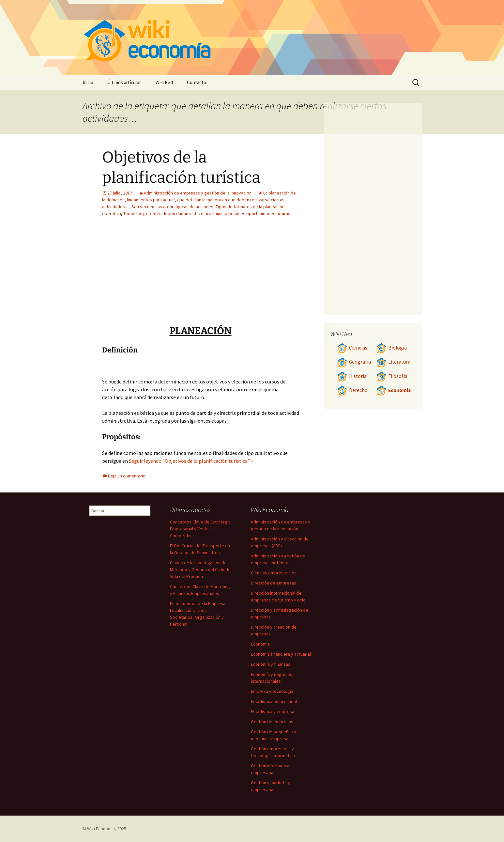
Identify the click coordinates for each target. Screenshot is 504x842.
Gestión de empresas (272, 722)
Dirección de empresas (274, 583)
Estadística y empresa (273, 711)
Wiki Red (164, 82)
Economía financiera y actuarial (281, 654)
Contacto (197, 82)
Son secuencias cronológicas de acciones (172, 207)
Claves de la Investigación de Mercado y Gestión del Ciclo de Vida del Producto (200, 569)
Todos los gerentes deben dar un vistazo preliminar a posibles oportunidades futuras (207, 213)
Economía (393, 390)
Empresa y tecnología (272, 691)
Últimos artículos (124, 82)
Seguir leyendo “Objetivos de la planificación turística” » (191, 461)
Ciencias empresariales (274, 573)
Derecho (352, 390)
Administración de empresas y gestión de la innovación (198, 193)
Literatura (393, 362)
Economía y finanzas (271, 664)
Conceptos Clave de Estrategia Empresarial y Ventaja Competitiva (200, 529)
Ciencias (352, 348)
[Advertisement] (241, 276)
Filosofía (392, 376)
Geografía (354, 362)
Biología (391, 348)
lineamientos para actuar (151, 200)
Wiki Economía (101, 829)
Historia (352, 376)
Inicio (88, 82)
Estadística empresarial (274, 701)
